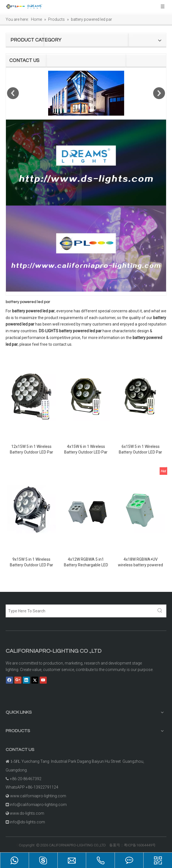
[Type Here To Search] (80, 611)
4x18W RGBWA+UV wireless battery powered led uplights (140, 562)
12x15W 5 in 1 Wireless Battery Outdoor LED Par (32, 449)
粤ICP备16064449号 (140, 845)
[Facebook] (9, 680)
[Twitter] (35, 680)
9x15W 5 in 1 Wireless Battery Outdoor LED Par (32, 562)
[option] (86, 93)
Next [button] (159, 93)
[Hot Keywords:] (160, 611)
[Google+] (18, 680)
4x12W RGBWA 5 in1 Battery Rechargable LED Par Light (86, 562)
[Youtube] (43, 680)
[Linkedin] (26, 680)
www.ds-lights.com (27, 813)
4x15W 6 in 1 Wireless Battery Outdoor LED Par (86, 449)
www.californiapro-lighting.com (38, 796)
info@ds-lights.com (27, 822)
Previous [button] (13, 93)
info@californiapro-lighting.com (38, 805)
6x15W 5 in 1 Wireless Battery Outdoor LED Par (140, 449)
